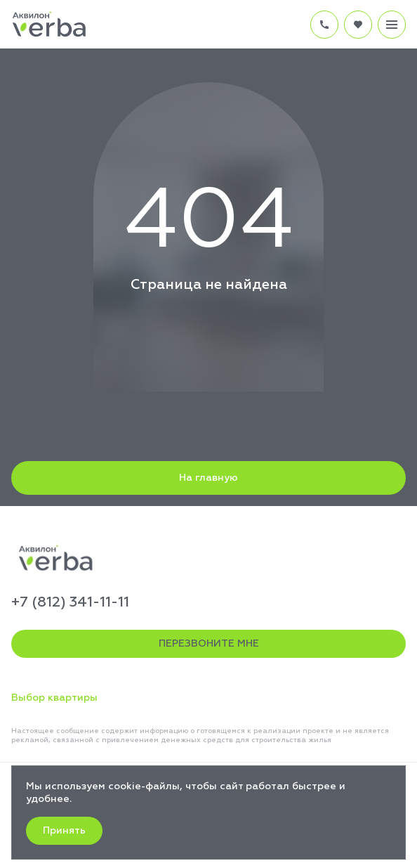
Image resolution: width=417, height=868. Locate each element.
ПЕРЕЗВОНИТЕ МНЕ (209, 644)
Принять (64, 831)
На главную (208, 478)
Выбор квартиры (54, 698)
